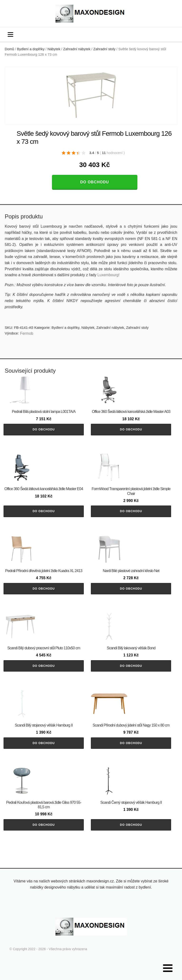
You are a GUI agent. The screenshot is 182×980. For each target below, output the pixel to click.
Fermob (27, 333)
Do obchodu (95, 182)
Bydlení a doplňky (31, 49)
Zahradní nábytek (77, 49)
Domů (9, 49)
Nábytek (54, 49)
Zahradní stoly (104, 49)
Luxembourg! (108, 275)
